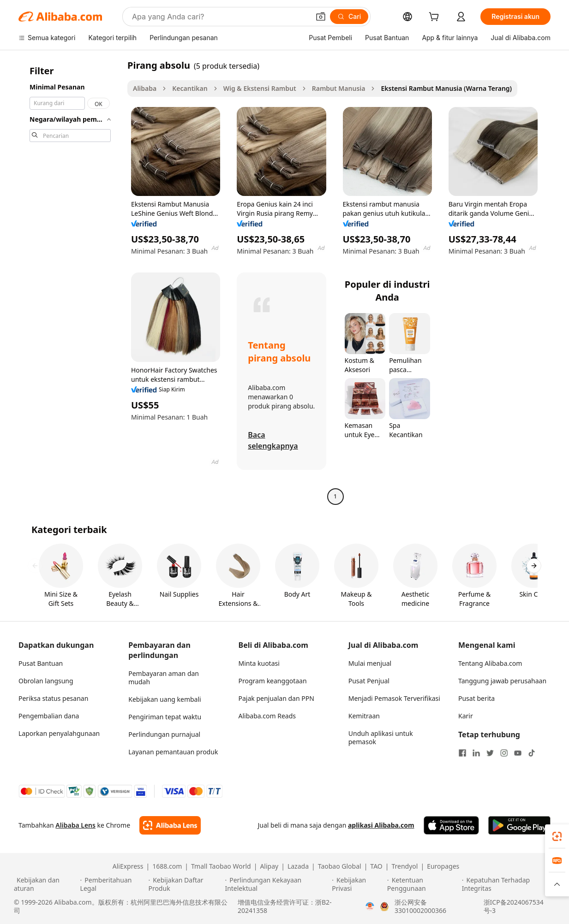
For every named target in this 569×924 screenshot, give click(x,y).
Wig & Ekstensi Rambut (260, 88)
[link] (557, 836)
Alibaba (145, 88)
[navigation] (70, 282)
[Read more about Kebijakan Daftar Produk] (185, 884)
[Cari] (349, 17)
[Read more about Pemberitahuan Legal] (113, 884)
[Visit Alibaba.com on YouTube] (518, 753)
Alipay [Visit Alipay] (269, 866)
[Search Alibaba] (220, 17)
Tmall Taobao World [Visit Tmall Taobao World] (221, 866)
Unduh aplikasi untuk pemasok (381, 737)
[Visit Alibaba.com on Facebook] (462, 753)
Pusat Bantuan (41, 663)
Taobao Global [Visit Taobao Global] (340, 866)
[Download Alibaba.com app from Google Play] (519, 825)
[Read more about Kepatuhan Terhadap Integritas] (509, 884)
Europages (443, 866)
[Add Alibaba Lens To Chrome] (170, 825)
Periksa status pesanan (53, 698)
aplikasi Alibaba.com (381, 825)
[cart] (436, 18)
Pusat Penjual (369, 681)
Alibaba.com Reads (267, 716)
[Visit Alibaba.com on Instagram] (504, 753)
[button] (321, 17)
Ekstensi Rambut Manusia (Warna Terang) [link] (446, 88)
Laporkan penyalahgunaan (59, 733)
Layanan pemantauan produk (173, 752)
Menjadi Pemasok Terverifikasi (394, 698)
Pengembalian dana (49, 716)
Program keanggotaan (273, 681)
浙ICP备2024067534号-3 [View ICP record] (514, 906)
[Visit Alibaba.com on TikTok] (532, 753)
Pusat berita (476, 698)
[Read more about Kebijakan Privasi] (358, 884)
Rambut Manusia (339, 88)
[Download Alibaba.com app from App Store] (451, 825)
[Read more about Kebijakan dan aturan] (46, 884)
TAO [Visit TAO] (376, 866)
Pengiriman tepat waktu (165, 717)
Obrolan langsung (46, 681)
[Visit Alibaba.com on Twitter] (490, 753)
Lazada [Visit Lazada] (298, 866)
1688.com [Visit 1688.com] (167, 866)
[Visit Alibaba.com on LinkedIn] (476, 753)
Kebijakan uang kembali (165, 699)
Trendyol (404, 866)
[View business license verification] (370, 906)
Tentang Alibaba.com (490, 663)
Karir (466, 716)
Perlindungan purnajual (164, 734)
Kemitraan (364, 716)
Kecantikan (190, 88)
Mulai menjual (370, 663)
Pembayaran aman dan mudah (164, 678)
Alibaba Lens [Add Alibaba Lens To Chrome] (75, 825)
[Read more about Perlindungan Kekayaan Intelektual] (277, 884)
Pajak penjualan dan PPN (276, 698)
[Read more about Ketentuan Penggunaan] (423, 884)
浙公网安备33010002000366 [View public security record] (420, 906)
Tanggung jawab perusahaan (502, 681)
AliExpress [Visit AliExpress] (128, 866)
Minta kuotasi (259, 663)
